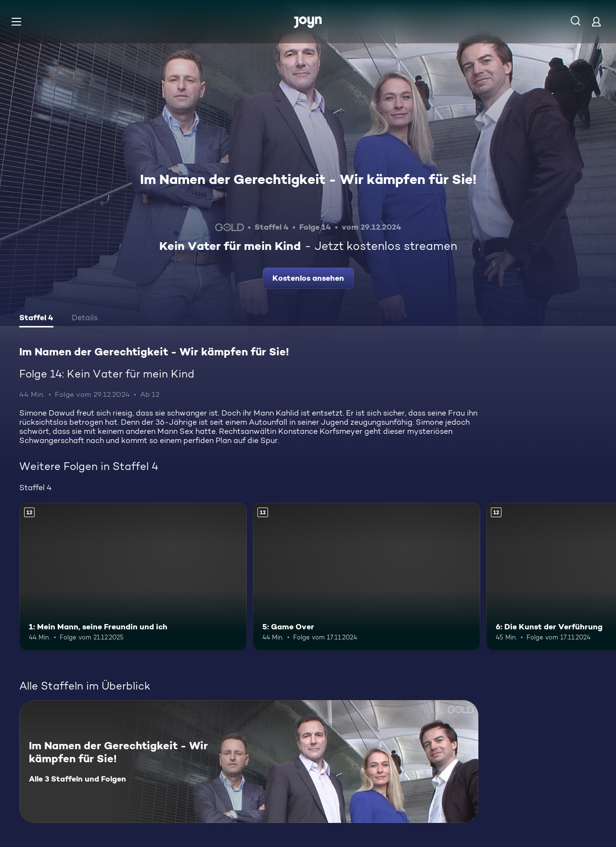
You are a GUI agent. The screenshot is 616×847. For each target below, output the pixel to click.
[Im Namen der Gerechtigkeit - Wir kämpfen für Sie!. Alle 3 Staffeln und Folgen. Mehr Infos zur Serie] (249, 762)
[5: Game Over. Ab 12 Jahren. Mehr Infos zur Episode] (366, 577)
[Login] (596, 21)
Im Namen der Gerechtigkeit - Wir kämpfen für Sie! (308, 179)
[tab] (36, 319)
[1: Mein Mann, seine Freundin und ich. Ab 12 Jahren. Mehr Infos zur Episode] (133, 577)
